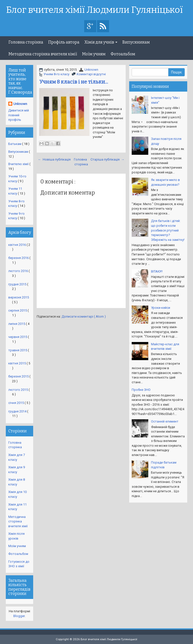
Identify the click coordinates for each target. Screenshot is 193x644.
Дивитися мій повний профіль (19, 115)
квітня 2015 (17, 363)
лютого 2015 (18, 390)
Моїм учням (94, 54)
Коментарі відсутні (91, 74)
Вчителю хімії (19, 164)
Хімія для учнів (101, 42)
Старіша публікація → (107, 159)
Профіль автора (64, 42)
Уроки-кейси (161, 308)
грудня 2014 (18, 411)
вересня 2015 (19, 297)
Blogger (19, 616)
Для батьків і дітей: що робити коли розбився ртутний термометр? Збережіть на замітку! (168, 230)
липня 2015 (17, 324)
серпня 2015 (18, 310)
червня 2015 (18, 337)
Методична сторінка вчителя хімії (43, 54)
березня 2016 (19, 258)
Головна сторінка (26, 42)
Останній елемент (165, 421)
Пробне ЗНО (141, 390)
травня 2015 (18, 350)
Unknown (91, 70)
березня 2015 (19, 376)
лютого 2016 (18, 271)
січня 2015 (16, 403)
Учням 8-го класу (56, 74)
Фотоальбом (123, 54)
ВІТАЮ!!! (157, 271)
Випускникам (136, 42)
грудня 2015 (18, 284)
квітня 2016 (17, 245)
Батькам (15, 144)
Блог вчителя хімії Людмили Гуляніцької (94, 10)
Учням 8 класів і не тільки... (74, 82)
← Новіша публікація (54, 159)
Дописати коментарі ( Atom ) (84, 316)
